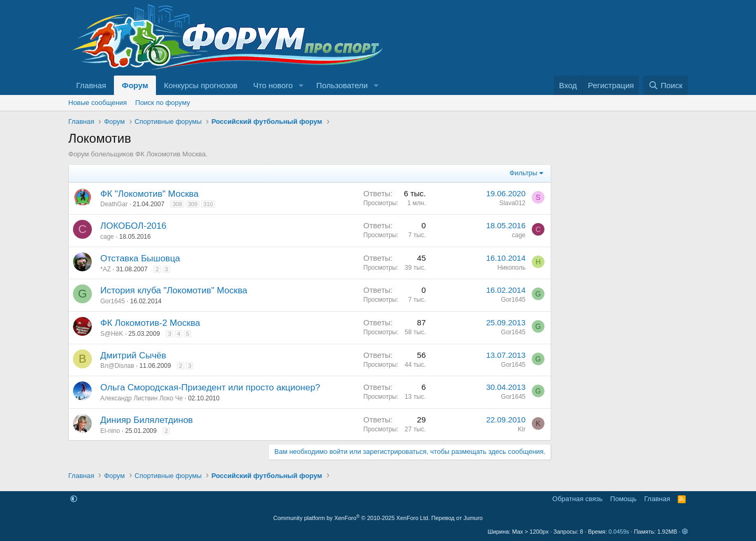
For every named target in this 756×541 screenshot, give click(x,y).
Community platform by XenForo (352, 518)
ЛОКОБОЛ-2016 (133, 226)
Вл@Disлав (117, 366)
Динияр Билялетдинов (146, 420)
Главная (91, 85)
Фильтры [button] (523, 173)
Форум (135, 85)
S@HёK (112, 334)
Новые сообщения (98, 103)
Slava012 (512, 203)
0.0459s (619, 532)
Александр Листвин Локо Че (141, 398)
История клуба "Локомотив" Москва (174, 290)
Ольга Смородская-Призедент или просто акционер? (210, 388)
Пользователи (342, 85)
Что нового (273, 85)
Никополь (511, 268)
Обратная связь (577, 499)
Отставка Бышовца (140, 258)
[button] (301, 85)
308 (177, 204)
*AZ (106, 269)
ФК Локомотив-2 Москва (150, 323)
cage (107, 237)
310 (208, 204)
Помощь (623, 499)
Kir (522, 429)
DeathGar (114, 204)
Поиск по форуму (163, 103)
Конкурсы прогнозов (201, 85)
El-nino (110, 431)
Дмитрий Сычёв (133, 356)
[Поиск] (665, 85)
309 (193, 204)
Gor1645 (113, 301)
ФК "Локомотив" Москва (149, 194)
